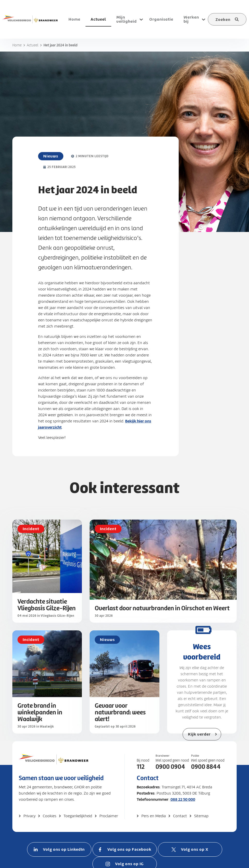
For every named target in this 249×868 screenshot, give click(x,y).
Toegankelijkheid (78, 816)
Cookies (50, 816)
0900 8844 (206, 767)
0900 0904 (170, 767)
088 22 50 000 (183, 799)
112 (141, 767)
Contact (180, 816)
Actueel (33, 45)
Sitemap (201, 816)
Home (17, 45)
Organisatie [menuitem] (161, 19)
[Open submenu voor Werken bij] (203, 19)
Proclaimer (109, 816)
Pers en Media (154, 816)
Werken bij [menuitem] (191, 19)
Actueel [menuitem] (98, 19)
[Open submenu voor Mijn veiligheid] (141, 19)
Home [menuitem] (74, 19)
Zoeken (223, 19)
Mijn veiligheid (127, 19)
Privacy (29, 816)
